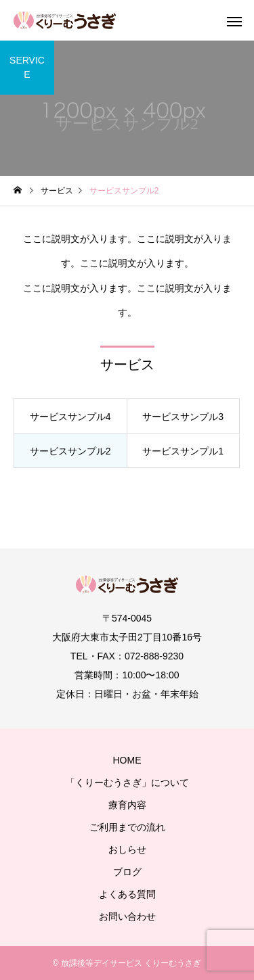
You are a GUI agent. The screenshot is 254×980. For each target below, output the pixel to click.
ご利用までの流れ (127, 827)
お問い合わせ (127, 916)
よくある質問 (127, 894)
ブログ (127, 872)
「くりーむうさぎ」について (127, 783)
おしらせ (127, 849)
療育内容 (127, 805)
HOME (127, 760)
